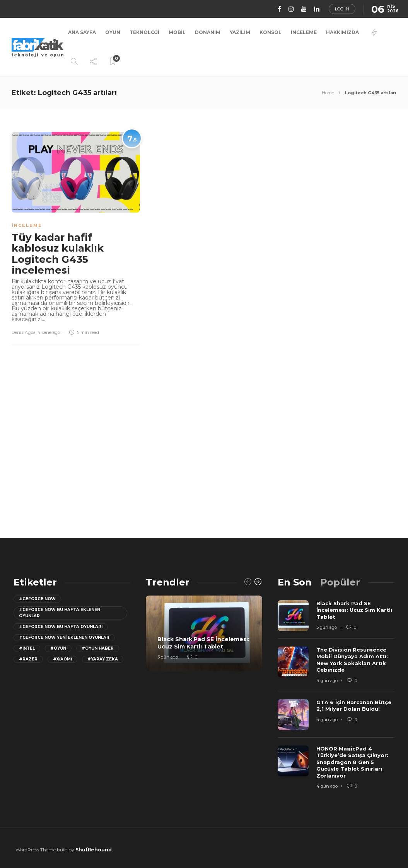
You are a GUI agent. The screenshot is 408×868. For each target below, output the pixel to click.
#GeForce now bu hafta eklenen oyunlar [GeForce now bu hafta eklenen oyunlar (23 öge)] (60, 613)
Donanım (208, 32)
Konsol (271, 32)
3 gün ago (168, 657)
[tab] (295, 582)
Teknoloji (144, 32)
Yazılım (240, 32)
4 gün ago (327, 681)
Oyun (113, 32)
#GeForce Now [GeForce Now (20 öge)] (37, 599)
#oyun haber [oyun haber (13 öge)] (98, 648)
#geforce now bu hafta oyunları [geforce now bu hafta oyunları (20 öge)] (61, 627)
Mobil (177, 32)
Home (328, 93)
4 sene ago (49, 332)
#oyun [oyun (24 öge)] (58, 648)
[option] (204, 633)
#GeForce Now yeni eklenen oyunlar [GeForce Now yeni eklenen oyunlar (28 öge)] (64, 637)
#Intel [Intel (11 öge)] (27, 648)
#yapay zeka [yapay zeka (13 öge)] (103, 659)
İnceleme (304, 32)
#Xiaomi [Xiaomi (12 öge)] (62, 659)
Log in (342, 9)
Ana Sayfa (82, 32)
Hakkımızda (342, 32)
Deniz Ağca (24, 332)
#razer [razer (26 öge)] (28, 659)
